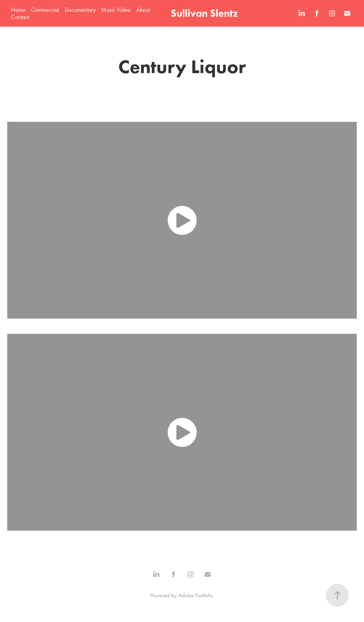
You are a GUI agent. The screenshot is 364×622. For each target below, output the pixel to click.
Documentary (80, 10)
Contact (20, 17)
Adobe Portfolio (196, 595)
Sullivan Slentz (204, 13)
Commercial (45, 10)
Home (18, 10)
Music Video (116, 10)
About (143, 10)
